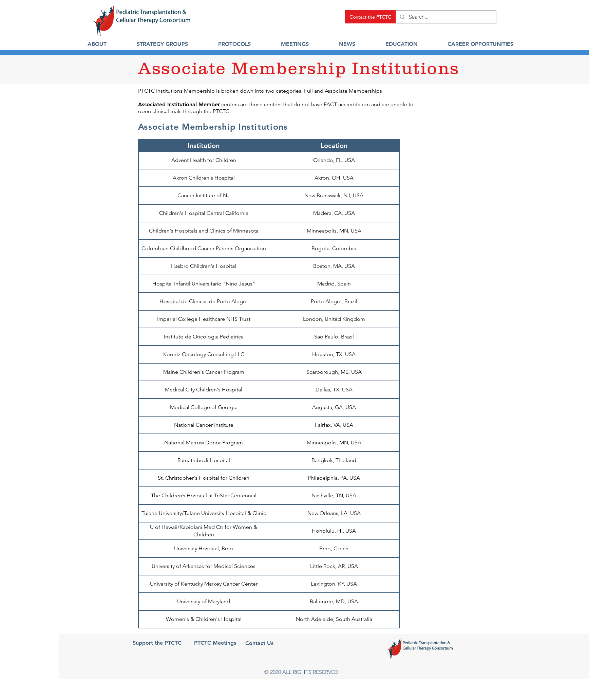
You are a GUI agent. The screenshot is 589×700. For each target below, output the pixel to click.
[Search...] (445, 17)
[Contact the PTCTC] (370, 17)
